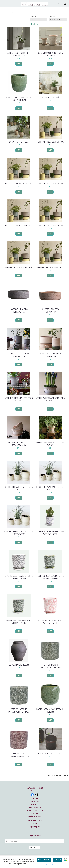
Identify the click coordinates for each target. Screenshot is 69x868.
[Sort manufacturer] (39, 19)
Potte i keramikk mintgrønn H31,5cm (50, 711)
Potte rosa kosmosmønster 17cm (19, 755)
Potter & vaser (12, 13)
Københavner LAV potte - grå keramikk (50, 399)
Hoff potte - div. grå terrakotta (19, 355)
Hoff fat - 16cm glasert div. (50, 184)
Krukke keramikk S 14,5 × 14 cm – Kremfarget (19, 533)
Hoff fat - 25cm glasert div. (19, 267)
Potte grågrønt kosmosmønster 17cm (19, 711)
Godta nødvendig (44, 860)
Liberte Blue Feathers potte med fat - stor (50, 533)
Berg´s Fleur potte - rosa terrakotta (50, 54)
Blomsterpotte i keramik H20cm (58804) (19, 99)
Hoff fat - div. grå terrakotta (19, 311)
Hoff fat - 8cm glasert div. (50, 267)
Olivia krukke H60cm (19, 665)
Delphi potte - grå (50, 97)
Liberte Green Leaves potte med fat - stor (19, 622)
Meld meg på (34, 848)
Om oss (34, 824)
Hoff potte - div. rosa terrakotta (50, 355)
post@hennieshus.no (35, 816)
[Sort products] (58, 19)
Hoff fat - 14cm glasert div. (19, 184)
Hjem (4, 13)
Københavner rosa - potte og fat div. (50, 444)
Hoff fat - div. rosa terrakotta (50, 311)
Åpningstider (34, 830)
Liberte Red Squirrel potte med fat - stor (50, 622)
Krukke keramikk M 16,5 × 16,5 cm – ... (50, 488)
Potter (21, 13)
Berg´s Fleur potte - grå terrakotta (19, 54)
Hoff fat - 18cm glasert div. (19, 226)
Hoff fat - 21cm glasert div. (50, 226)
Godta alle (57, 860)
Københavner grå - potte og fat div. (19, 399)
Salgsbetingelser (34, 827)
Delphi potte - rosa (19, 142)
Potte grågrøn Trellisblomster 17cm (50, 666)
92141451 (35, 814)
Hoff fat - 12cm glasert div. (50, 142)
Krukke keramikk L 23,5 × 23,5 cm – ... (19, 488)
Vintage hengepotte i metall (50, 754)
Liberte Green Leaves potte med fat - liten (50, 577)
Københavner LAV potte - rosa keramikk (19, 444)
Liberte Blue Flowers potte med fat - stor (19, 577)
